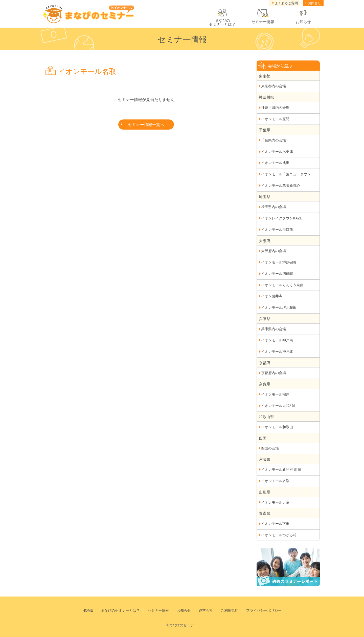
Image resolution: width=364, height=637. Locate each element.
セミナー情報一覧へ (146, 125)
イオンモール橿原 (275, 394)
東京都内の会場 (274, 86)
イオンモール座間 (275, 119)
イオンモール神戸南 (277, 340)
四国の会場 (270, 448)
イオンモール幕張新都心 (281, 186)
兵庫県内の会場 (274, 329)
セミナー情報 (263, 22)
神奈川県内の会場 (275, 108)
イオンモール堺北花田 (279, 307)
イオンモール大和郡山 (279, 406)
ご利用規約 (230, 610)
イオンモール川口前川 (279, 230)
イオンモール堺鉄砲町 (279, 262)
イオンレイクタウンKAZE (282, 218)
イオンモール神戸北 (277, 352)
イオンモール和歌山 (277, 427)
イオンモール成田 (275, 163)
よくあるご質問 (286, 3)
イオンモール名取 (275, 481)
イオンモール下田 (275, 524)
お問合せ (314, 3)
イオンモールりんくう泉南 (282, 285)
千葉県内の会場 (274, 140)
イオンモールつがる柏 (279, 535)
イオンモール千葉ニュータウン (286, 174)
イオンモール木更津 (277, 152)
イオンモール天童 (275, 502)
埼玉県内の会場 (274, 207)
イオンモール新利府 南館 (281, 469)
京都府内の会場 (274, 373)
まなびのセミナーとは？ (120, 610)
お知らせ (303, 22)
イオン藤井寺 (272, 296)
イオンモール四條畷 (277, 274)
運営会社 (206, 610)
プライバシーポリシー (264, 610)
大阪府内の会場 (274, 251)
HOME (88, 610)
